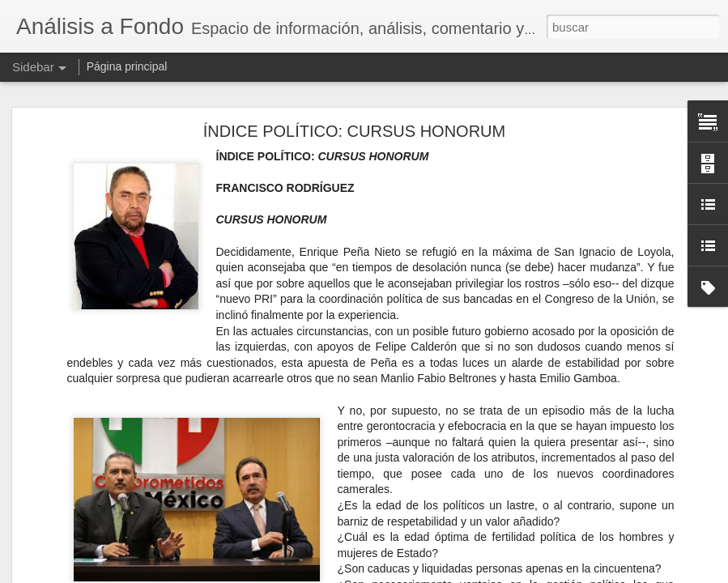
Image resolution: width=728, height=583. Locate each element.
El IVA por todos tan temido (98, 536)
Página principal (127, 66)
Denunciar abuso (481, 574)
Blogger (427, 574)
